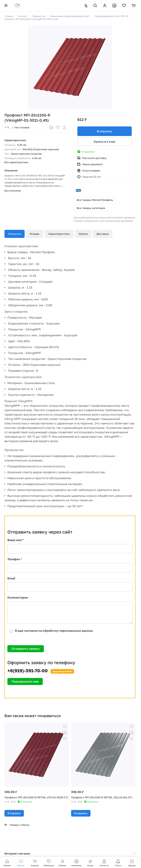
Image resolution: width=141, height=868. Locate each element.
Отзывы (35, 234)
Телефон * (15, 559)
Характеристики (59, 234)
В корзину (105, 131)
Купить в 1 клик (105, 142)
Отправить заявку (26, 649)
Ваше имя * (16, 540)
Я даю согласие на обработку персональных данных (50, 631)
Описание (15, 234)
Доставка (103, 234)
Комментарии (18, 597)
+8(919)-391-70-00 (28, 671)
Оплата (83, 234)
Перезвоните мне (25, 681)
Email (11, 578)
